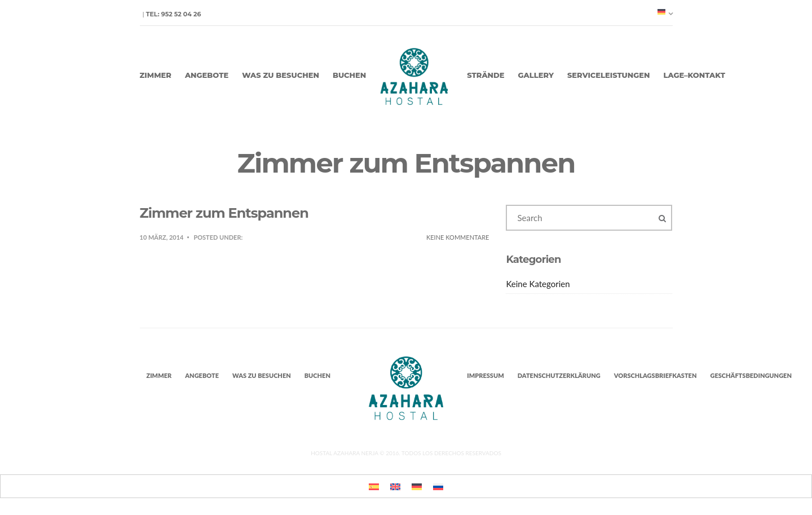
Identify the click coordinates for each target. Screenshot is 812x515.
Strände (486, 75)
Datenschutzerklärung (559, 375)
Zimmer (156, 75)
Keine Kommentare (458, 237)
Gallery (536, 75)
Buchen (349, 75)
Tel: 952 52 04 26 (174, 14)
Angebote (207, 75)
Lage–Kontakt (694, 75)
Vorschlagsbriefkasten (656, 375)
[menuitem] (665, 12)
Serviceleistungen (609, 75)
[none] (665, 12)
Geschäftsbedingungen (751, 375)
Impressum (486, 375)
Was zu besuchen (281, 75)
